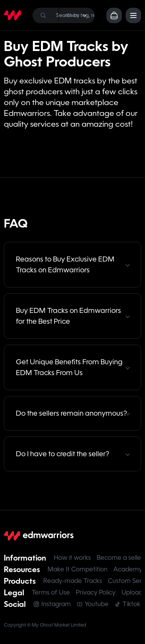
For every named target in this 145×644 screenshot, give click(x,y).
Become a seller (120, 558)
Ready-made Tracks (73, 581)
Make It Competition (78, 569)
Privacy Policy (96, 592)
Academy (128, 569)
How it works (72, 558)
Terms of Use (51, 592)
